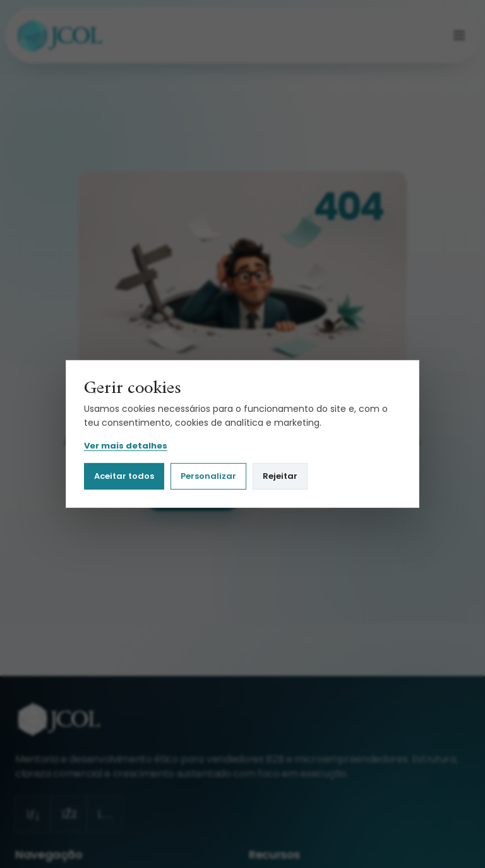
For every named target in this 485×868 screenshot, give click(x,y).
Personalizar (208, 476)
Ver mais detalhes (126, 446)
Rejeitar (280, 476)
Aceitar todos (124, 476)
